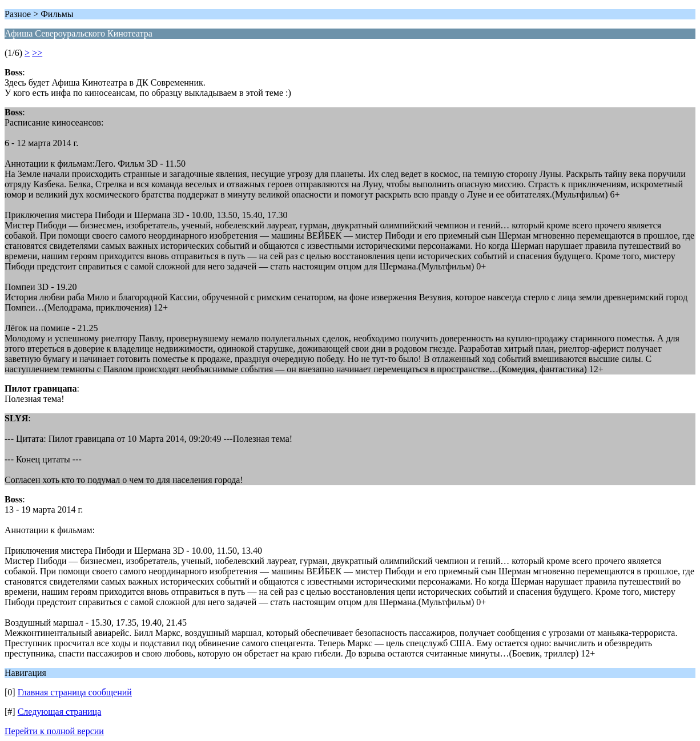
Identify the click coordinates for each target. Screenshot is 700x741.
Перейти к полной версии (54, 731)
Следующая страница (60, 712)
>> (37, 53)
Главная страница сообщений (75, 692)
